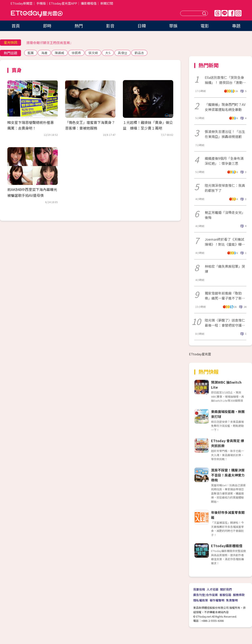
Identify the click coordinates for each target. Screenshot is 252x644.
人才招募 (213, 589)
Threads (218, 13)
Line (224, 13)
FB (231, 13)
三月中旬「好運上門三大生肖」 (50, 43)
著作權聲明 (217, 600)
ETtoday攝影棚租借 (227, 546)
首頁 (16, 26)
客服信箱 (225, 595)
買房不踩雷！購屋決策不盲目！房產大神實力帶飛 (228, 475)
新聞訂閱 (107, 3)
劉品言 (139, 53)
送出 (205, 13)
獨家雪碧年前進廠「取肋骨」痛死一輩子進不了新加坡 (225, 296)
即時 (47, 26)
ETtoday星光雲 (37, 14)
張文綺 (93, 53)
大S (108, 53)
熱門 (79, 26)
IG (238, 13)
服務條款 (239, 595)
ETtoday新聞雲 (22, 3)
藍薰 (31, 53)
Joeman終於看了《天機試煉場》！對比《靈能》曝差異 (225, 242)
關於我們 (226, 589)
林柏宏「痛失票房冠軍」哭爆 (225, 269)
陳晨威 (60, 53)
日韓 (142, 26)
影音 (110, 26)
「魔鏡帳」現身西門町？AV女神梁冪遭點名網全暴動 (225, 107)
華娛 (173, 26)
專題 (236, 26)
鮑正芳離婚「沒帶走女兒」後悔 (225, 215)
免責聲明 (232, 600)
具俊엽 (123, 53)
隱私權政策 (201, 600)
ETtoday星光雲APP (63, 3)
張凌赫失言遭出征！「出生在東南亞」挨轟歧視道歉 (225, 134)
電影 (205, 26)
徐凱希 (76, 53)
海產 (44, 53)
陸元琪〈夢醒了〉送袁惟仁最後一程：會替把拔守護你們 (225, 323)
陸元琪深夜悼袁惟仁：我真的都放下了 (225, 188)
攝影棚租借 (89, 3)
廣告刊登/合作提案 (205, 595)
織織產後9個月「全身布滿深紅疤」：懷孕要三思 (224, 161)
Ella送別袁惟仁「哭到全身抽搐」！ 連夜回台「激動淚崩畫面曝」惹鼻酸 (225, 80)
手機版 (41, 3)
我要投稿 (199, 589)
